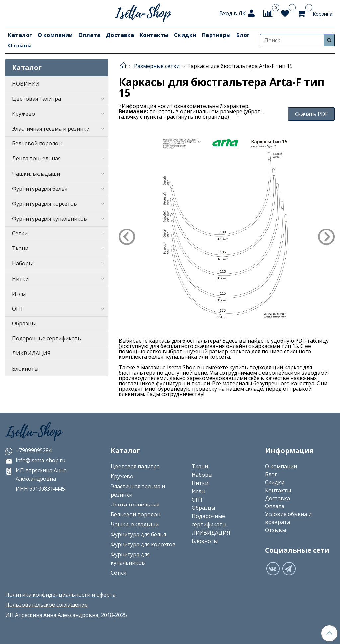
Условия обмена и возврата (288, 518)
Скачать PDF (311, 114)
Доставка (120, 35)
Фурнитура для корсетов (44, 204)
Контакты (154, 35)
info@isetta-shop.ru (35, 460)
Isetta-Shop (34, 432)
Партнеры (216, 35)
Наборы (22, 263)
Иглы (19, 294)
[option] (227, 228)
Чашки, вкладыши (36, 174)
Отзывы (20, 46)
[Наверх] (329, 633)
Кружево (23, 114)
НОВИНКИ (26, 84)
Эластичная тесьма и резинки (51, 129)
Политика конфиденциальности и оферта (60, 595)
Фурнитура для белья (40, 189)
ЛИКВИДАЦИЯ (31, 353)
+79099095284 (29, 450)
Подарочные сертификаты (47, 338)
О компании (55, 35)
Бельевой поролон (37, 143)
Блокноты (25, 369)
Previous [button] (127, 237)
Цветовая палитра (37, 99)
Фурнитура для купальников (49, 219)
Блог (243, 35)
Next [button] (326, 237)
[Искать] (329, 40)
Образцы (24, 323)
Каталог (20, 35)
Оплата (89, 35)
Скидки (185, 35)
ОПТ (18, 309)
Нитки (20, 279)
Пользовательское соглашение (46, 605)
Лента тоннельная (36, 158)
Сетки (20, 233)
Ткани (20, 248)
